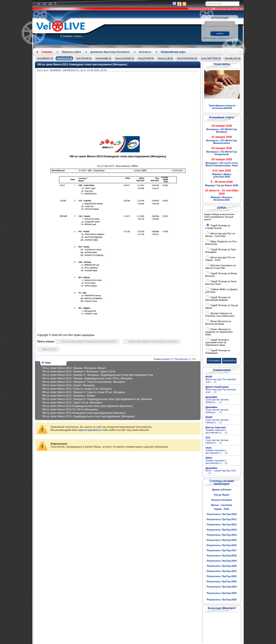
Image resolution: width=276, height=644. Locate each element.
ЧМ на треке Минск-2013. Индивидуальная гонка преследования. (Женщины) (88, 416)
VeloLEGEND (123, 58)
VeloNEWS (43, 58)
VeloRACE (63, 58)
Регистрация (210, 38)
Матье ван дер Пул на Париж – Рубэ (220, 259)
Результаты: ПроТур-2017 (222, 550)
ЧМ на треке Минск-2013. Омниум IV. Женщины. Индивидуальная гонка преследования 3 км (97, 375)
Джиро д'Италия (222, 490)
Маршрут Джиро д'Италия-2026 (222, 175)
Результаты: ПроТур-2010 (222, 514)
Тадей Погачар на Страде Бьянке (218, 227)
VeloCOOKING (185, 58)
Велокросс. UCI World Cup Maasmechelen (222, 142)
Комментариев (162, 359)
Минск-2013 (49, 349)
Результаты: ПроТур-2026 (222, 600)
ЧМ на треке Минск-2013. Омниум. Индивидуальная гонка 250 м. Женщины (87, 378)
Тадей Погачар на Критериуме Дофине (218, 299)
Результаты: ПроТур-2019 (222, 561)
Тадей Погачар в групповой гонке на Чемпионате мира (217, 342)
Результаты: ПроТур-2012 (222, 524)
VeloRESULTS (71, 70)
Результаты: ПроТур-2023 (222, 581)
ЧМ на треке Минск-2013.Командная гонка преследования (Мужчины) (84, 413)
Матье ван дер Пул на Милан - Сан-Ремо (220, 235)
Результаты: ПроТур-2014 (222, 535)
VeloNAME (102, 58)
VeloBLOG (231, 58)
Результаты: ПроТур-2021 (222, 571)
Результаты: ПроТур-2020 (222, 566)
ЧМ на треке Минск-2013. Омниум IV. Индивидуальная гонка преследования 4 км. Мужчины (97, 399)
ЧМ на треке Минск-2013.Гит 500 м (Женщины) (70, 409)
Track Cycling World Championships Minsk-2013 (88, 342)
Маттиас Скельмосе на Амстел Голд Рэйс (220, 267)
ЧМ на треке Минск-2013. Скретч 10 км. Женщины (72, 403)
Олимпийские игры (173, 52)
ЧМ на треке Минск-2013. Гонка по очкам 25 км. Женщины (77, 389)
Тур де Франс (222, 495)
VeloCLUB (164, 58)
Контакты (145, 52)
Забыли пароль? (227, 38)
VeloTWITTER (209, 58)
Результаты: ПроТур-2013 (222, 530)
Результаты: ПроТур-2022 (222, 576)
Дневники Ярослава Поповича (110, 52)
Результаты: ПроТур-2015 (222, 540)
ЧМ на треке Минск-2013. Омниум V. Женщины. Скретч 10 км (79, 372)
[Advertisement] (138, 104)
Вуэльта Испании (222, 500)
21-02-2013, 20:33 (97, 70)
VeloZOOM (144, 58)
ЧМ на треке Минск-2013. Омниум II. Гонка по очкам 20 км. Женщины (83, 392)
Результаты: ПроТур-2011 (222, 519)
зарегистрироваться (90, 430)
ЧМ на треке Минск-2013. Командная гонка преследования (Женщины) (82, 65)
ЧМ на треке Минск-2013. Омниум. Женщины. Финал (74, 368)
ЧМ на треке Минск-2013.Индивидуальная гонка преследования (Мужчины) (87, 406)
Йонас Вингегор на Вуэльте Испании (218, 323)
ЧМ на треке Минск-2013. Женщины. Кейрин (68, 396)
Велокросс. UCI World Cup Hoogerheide (222, 153)
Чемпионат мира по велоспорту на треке (153, 342)
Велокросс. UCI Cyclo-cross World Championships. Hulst (222, 164)
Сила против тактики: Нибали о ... (217, 401)
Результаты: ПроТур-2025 (222, 593)
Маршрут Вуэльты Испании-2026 (222, 198)
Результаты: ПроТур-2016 (222, 545)
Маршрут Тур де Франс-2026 (222, 185)
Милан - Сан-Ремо (222, 505)
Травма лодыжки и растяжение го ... (216, 431)
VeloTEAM (82, 58)
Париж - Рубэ (222, 509)
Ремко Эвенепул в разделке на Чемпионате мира (219, 332)
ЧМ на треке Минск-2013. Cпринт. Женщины (68, 385)
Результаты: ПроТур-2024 (222, 587)
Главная (47, 52)
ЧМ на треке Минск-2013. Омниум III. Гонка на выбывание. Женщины (83, 382)
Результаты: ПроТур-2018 (222, 556)
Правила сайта (71, 52)
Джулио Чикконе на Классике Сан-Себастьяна (220, 315)
